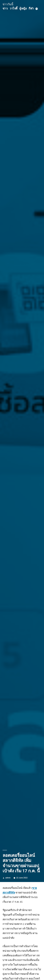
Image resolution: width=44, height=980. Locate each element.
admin (8, 878)
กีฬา (31, 8)
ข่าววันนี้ (8, 4)
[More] (37, 9)
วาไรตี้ (14, 8)
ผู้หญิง (23, 8)
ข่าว (5, 8)
